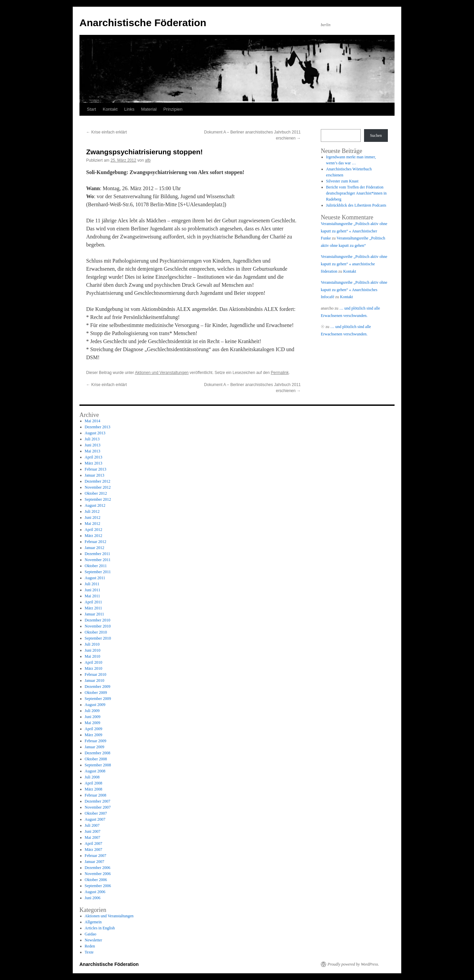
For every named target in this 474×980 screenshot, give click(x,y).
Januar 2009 (95, 747)
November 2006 (98, 874)
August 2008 (95, 771)
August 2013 (95, 433)
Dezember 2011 (98, 554)
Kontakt (110, 109)
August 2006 (95, 892)
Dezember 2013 (98, 427)
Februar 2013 (96, 469)
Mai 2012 (93, 524)
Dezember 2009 (98, 687)
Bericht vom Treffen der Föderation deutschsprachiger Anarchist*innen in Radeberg (357, 193)
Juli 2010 (92, 644)
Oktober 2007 (96, 813)
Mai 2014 (93, 421)
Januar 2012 (95, 548)
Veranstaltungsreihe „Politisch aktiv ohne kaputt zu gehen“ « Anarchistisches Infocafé (354, 290)
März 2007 (94, 850)
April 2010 (94, 662)
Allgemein (93, 922)
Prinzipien (173, 109)
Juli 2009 (92, 711)
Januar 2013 (95, 475)
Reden (90, 946)
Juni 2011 (93, 590)
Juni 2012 (93, 518)
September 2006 (98, 886)
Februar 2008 (96, 795)
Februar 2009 (96, 741)
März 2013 (94, 463)
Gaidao (91, 934)
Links (129, 109)
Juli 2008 (92, 777)
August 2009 (95, 705)
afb (148, 160)
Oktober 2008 (96, 759)
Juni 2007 (93, 831)
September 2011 (98, 572)
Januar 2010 (95, 680)
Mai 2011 (93, 596)
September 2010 (98, 638)
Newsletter (94, 940)
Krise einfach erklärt (106, 132)
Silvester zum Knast (342, 181)
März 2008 (94, 789)
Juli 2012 (92, 511)
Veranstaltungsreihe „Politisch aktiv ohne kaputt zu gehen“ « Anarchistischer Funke (354, 231)
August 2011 (95, 578)
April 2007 (94, 843)
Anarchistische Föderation (143, 23)
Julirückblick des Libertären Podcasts (356, 205)
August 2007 (95, 819)
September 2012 (98, 499)
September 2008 (98, 765)
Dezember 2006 (98, 868)
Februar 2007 (96, 856)
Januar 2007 (95, 862)
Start (91, 109)
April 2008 (94, 783)
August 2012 (95, 505)
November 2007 (98, 807)
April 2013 (94, 457)
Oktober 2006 (96, 880)
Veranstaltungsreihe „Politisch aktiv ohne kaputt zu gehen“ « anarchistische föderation (354, 264)
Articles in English (100, 928)
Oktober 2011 (96, 566)
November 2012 (98, 487)
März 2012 (94, 536)
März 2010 (94, 668)
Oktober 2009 (96, 693)
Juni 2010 (93, 650)
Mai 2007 (93, 837)
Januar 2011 (95, 614)
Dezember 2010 (98, 620)
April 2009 (94, 729)
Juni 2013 (93, 445)
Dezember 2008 (98, 753)
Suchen (376, 135)
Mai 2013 (93, 451)
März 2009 (94, 735)
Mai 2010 (93, 656)
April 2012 (94, 530)
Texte (89, 952)
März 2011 (94, 608)
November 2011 (98, 560)
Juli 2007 (92, 825)
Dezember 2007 (98, 801)
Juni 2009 (93, 717)
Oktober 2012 (96, 493)
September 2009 (98, 699)
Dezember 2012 (98, 481)
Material (149, 109)
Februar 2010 (96, 674)
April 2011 (94, 602)
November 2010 (98, 626)
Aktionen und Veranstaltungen (162, 373)
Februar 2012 (96, 542)
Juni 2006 (93, 898)
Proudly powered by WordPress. (353, 964)
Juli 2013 (92, 439)
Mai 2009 (93, 723)
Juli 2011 (92, 584)
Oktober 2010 (96, 632)
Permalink (280, 373)
